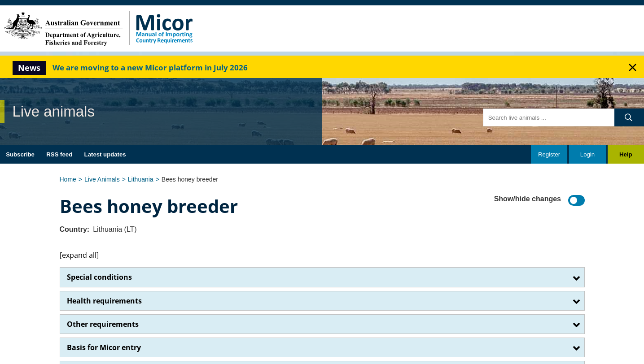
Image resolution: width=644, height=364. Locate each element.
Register (549, 154)
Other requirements (103, 324)
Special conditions (99, 277)
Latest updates (105, 154)
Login (587, 154)
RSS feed (59, 154)
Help (626, 154)
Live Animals (102, 179)
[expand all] (79, 255)
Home (68, 179)
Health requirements (104, 301)
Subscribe (20, 154)
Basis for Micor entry (104, 347)
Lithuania (141, 179)
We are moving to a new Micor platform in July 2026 (150, 67)
